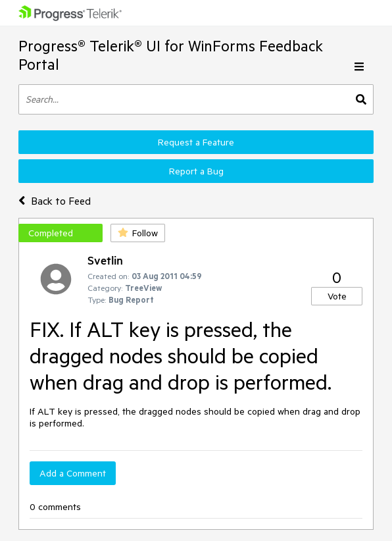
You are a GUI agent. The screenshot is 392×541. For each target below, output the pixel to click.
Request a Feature (196, 142)
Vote (337, 296)
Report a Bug (196, 171)
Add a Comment (73, 473)
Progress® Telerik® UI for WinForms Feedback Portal (171, 55)
